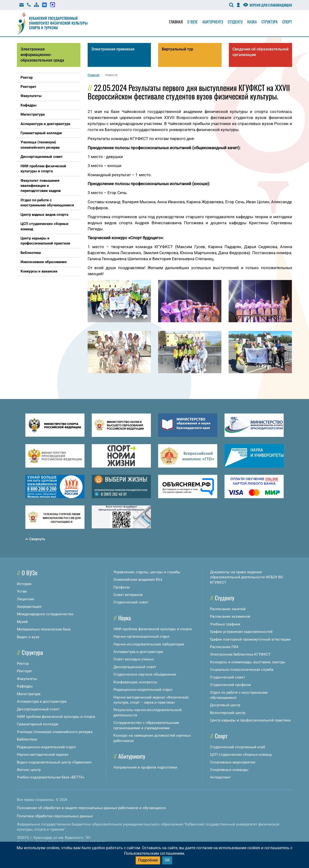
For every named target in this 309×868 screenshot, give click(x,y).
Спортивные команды (229, 770)
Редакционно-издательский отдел (46, 747)
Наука (252, 22)
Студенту (235, 22)
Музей (22, 622)
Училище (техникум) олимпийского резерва (55, 732)
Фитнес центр (29, 770)
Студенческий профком (230, 685)
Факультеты (27, 679)
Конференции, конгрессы (135, 682)
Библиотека (27, 739)
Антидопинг (220, 777)
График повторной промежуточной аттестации (250, 639)
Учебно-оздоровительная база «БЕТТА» (51, 777)
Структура (270, 22)
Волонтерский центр (228, 713)
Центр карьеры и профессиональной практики (250, 720)
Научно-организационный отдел (141, 637)
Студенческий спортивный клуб (238, 747)
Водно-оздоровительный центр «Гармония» (54, 762)
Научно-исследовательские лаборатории (149, 644)
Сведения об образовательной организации (260, 52)
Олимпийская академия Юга (138, 580)
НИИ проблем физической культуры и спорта (56, 717)
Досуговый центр (225, 705)
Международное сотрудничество (45, 614)
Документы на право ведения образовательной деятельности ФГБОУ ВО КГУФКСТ (246, 577)
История (24, 584)
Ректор (23, 664)
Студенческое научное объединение (145, 674)
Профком (122, 587)
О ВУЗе (30, 573)
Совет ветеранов (128, 595)
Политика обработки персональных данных (55, 816)
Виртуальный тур (177, 49)
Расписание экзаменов (230, 616)
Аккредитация (29, 607)
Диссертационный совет (38, 709)
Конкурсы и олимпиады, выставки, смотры (248, 662)
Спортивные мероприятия (233, 762)
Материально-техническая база (44, 629)
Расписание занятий (228, 609)
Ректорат (25, 671)
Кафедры (25, 686)
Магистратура (29, 694)
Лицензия (25, 599)
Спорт (287, 22)
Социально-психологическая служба (242, 670)
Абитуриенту (213, 22)
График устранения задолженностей (241, 632)
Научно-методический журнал (43, 755)
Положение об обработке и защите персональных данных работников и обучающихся (91, 808)
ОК (167, 860)
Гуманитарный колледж (38, 724)
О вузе (193, 22)
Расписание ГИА (224, 647)
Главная (176, 22)
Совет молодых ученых (134, 659)
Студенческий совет (131, 602)
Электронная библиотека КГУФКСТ (240, 654)
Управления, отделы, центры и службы (147, 572)
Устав (22, 591)
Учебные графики (225, 624)
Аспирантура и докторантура (42, 701)
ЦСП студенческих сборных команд (241, 755)
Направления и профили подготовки (145, 767)
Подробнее (148, 860)
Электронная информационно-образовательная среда (42, 55)
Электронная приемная (113, 49)
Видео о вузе (28, 637)
